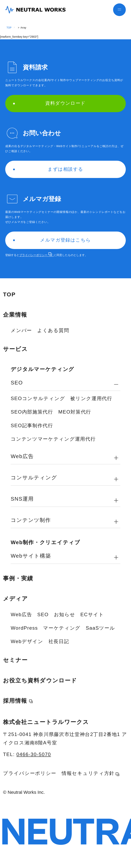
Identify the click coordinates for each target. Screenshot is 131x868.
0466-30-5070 (34, 754)
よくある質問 (53, 330)
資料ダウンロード (49, 103)
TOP (9, 28)
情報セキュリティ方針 (90, 773)
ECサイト (92, 614)
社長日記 (59, 641)
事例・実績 (18, 578)
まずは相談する (48, 169)
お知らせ (65, 614)
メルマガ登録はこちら (52, 240)
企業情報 (15, 315)
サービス (15, 349)
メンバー (21, 330)
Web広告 (21, 614)
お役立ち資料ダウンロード (40, 680)
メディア (15, 599)
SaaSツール (100, 628)
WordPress (24, 628)
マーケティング (62, 628)
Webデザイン (27, 641)
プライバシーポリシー (36, 255)
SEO (43, 614)
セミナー (15, 660)
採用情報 (15, 701)
